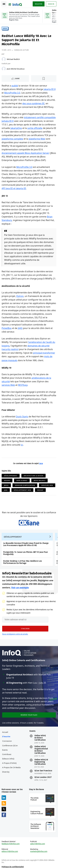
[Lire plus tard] (44, 79)
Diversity (6, 772)
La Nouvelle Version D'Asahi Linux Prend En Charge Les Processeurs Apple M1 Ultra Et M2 (26, 544)
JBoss (6, 485)
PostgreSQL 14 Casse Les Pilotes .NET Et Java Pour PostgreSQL (26, 553)
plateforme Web (37, 139)
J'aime (17, 78)
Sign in (51, 4)
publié (15, 86)
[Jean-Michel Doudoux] (4, 69)
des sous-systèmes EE (33, 103)
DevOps (7, 480)
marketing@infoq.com (39, 851)
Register (39, 4)
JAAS (20, 328)
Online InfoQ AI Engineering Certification (41, 762)
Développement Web (22, 490)
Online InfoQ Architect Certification (40, 738)
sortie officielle (35, 128)
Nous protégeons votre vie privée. (15, 634)
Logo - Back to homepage (15, 4)
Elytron (20, 296)
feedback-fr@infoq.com (11, 844)
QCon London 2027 (43, 777)
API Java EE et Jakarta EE (14, 188)
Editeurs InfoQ (8, 759)
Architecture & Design (34, 476)
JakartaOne (16, 128)
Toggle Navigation (4, 4)
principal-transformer (44, 353)
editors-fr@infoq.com (10, 851)
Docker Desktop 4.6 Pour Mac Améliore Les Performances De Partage (23, 562)
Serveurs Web (47, 485)
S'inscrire (6, 736)
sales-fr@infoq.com (38, 844)
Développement (11, 476)
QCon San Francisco (43, 771)
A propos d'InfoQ (9, 763)
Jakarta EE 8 (50, 89)
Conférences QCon (10, 746)
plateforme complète (12, 139)
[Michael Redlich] (4, 59)
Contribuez (7, 754)
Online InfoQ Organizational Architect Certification (41, 750)
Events (5, 750)
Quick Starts (22, 417)
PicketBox (7, 328)
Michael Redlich (13, 59)
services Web (8, 385)
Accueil (5, 732)
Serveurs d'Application (25, 485)
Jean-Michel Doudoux (16, 69)
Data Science (22, 480)
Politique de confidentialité (13, 867)
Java (5, 28)
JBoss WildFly (39, 480)
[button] (25, 629)
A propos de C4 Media (11, 767)
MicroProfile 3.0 (12, 93)
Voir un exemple (20, 588)
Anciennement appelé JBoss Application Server (25, 153)
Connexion (7, 741)
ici (22, 445)
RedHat (40, 490)
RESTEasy (23, 385)
